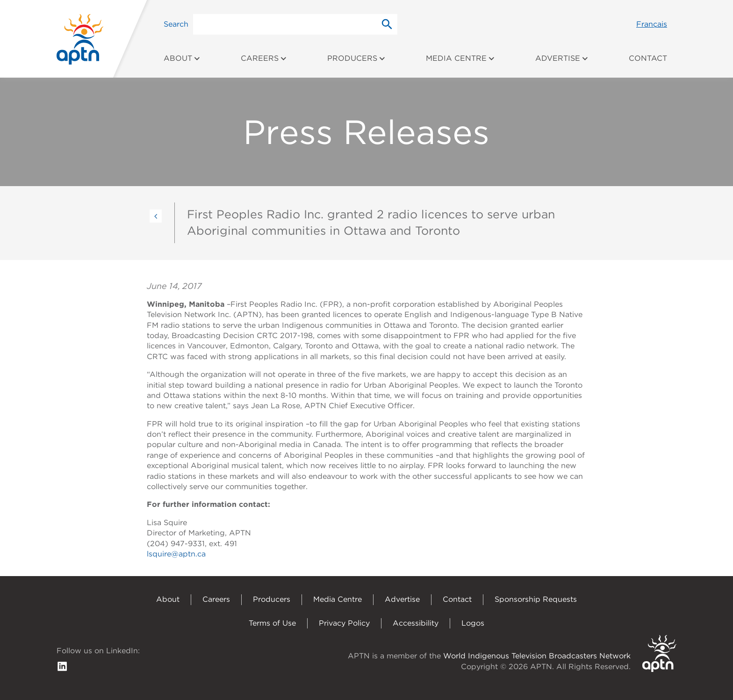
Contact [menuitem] (648, 58)
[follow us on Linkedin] (62, 666)
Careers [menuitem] (264, 58)
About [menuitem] (182, 58)
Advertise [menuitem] (562, 58)
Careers (216, 599)
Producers (272, 599)
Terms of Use (272, 623)
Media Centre (338, 599)
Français (652, 24)
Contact (457, 599)
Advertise (402, 599)
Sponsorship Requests (536, 599)
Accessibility (416, 623)
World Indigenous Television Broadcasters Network (537, 656)
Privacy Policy (344, 623)
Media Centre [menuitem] (460, 58)
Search (176, 24)
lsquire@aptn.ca (176, 554)
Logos (473, 623)
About (168, 599)
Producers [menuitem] (356, 58)
